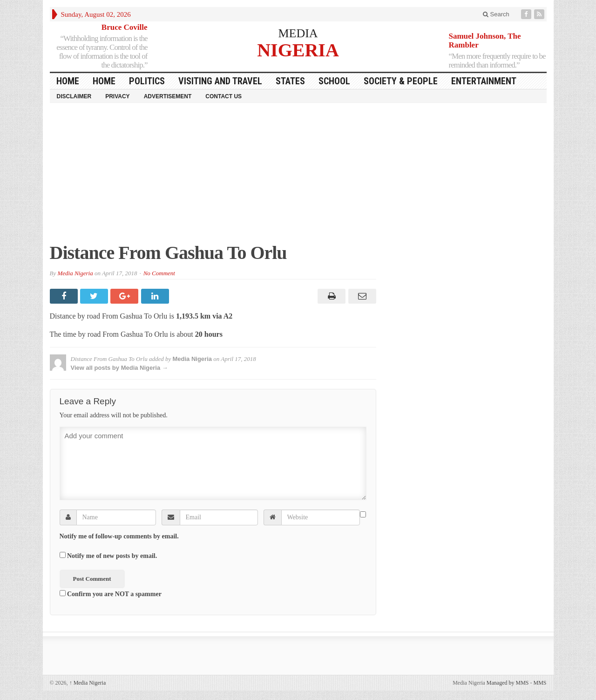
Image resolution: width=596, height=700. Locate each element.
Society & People (401, 81)
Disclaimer (74, 96)
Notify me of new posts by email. (112, 556)
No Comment (159, 273)
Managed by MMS (508, 683)
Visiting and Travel (220, 81)
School (334, 81)
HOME (68, 81)
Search (496, 14)
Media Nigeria (75, 273)
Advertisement (168, 96)
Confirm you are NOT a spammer (111, 594)
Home (104, 81)
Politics (147, 81)
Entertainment (484, 81)
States (290, 81)
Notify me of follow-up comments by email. (119, 536)
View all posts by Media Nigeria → (119, 368)
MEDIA (298, 33)
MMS (540, 683)
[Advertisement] (298, 177)
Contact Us (223, 96)
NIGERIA (298, 50)
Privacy (117, 96)
